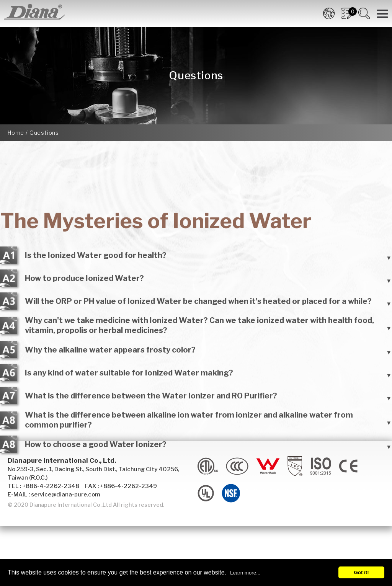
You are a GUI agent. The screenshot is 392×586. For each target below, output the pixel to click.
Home (16, 133)
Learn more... (245, 573)
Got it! (361, 572)
